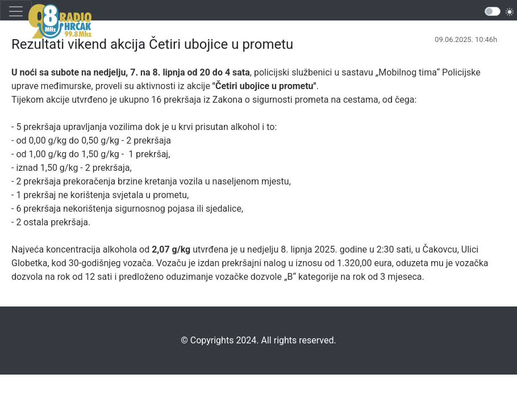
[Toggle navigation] (16, 11)
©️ (184, 340)
